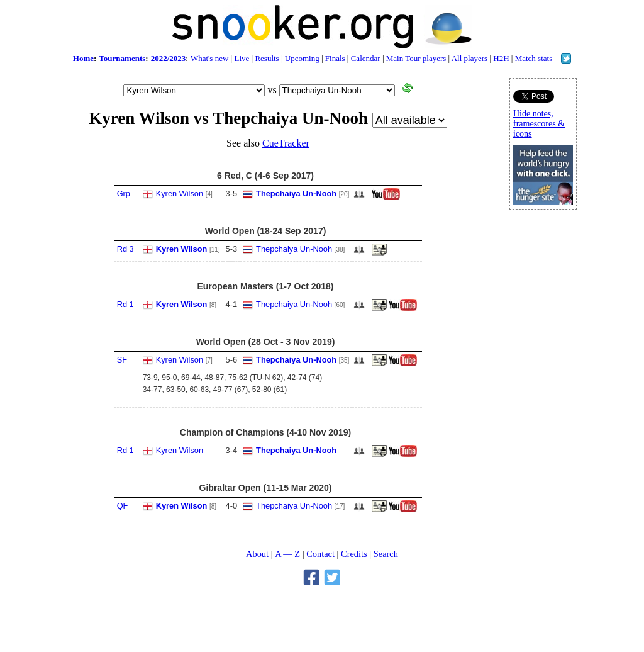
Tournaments (122, 58)
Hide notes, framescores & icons (539, 124)
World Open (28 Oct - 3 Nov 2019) (266, 342)
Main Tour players (416, 58)
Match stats (534, 58)
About (257, 554)
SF (122, 360)
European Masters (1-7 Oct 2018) (265, 286)
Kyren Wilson (180, 194)
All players (469, 58)
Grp (124, 194)
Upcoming (302, 58)
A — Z (287, 554)
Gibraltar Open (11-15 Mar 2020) (266, 488)
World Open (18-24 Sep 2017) (266, 231)
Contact (320, 554)
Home (83, 58)
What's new (209, 58)
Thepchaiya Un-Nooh (296, 194)
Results (267, 58)
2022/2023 (169, 58)
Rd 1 (125, 304)
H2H (501, 58)
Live (241, 58)
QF (123, 506)
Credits (354, 554)
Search (386, 554)
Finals (335, 58)
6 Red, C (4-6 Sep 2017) (265, 176)
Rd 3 (125, 249)
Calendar (366, 58)
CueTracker (286, 143)
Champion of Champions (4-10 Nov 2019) (265, 432)
